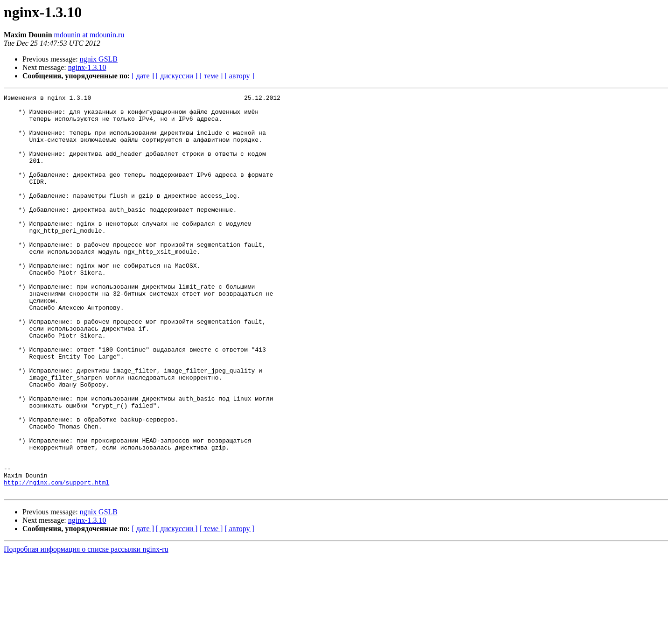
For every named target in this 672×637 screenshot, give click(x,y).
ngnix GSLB (99, 59)
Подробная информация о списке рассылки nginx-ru (86, 629)
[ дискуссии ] (177, 76)
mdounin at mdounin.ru (89, 35)
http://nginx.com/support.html (56, 561)
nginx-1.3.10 (87, 67)
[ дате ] (143, 76)
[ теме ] (211, 76)
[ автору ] (239, 76)
